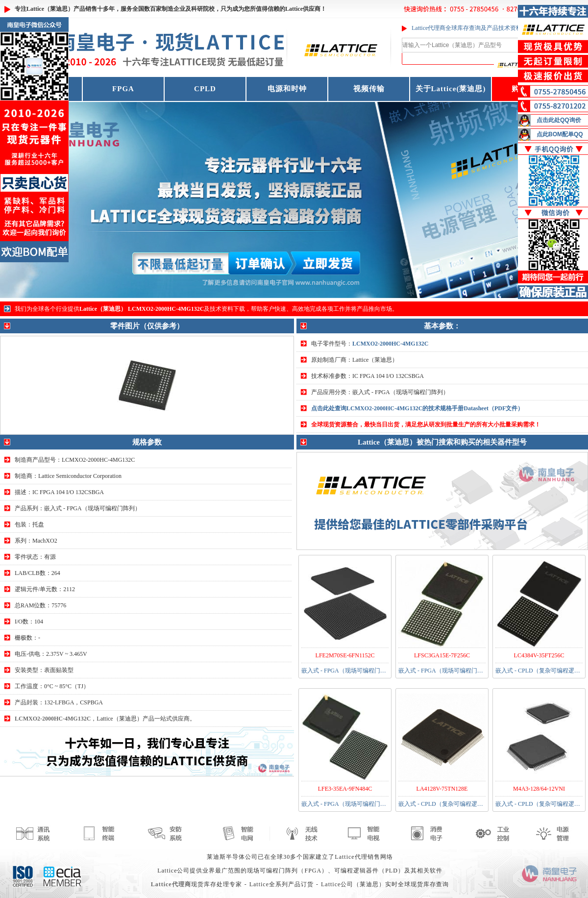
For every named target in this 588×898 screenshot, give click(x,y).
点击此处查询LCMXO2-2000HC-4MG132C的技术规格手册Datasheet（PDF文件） (417, 408)
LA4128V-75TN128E (442, 789)
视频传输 (369, 89)
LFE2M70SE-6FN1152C (345, 655)
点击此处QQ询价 (559, 120)
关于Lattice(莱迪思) (451, 89)
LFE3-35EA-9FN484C (345, 789)
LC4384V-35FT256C (539, 655)
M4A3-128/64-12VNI (539, 789)
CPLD (205, 89)
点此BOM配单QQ (560, 134)
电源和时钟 (287, 89)
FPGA (123, 89)
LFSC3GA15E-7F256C (442, 655)
